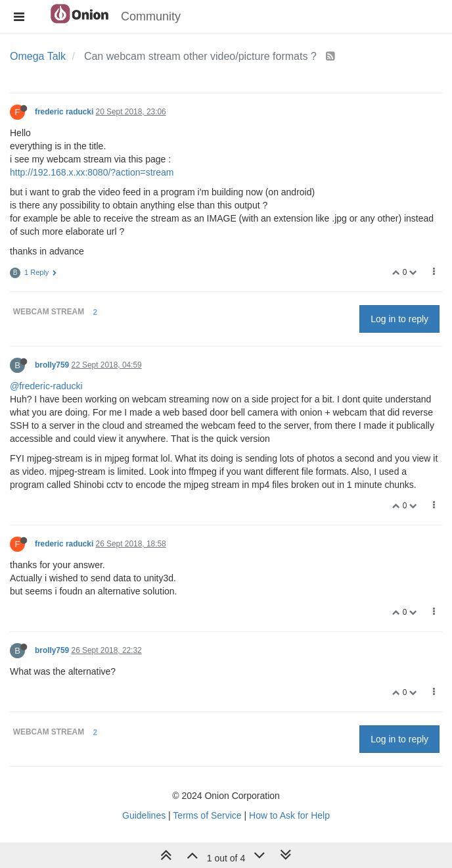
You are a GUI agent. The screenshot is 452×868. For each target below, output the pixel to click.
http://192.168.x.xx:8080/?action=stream (92, 172)
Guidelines (144, 815)
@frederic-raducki (46, 386)
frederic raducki (64, 112)
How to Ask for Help (289, 815)
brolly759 (52, 365)
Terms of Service (207, 815)
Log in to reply (399, 319)
